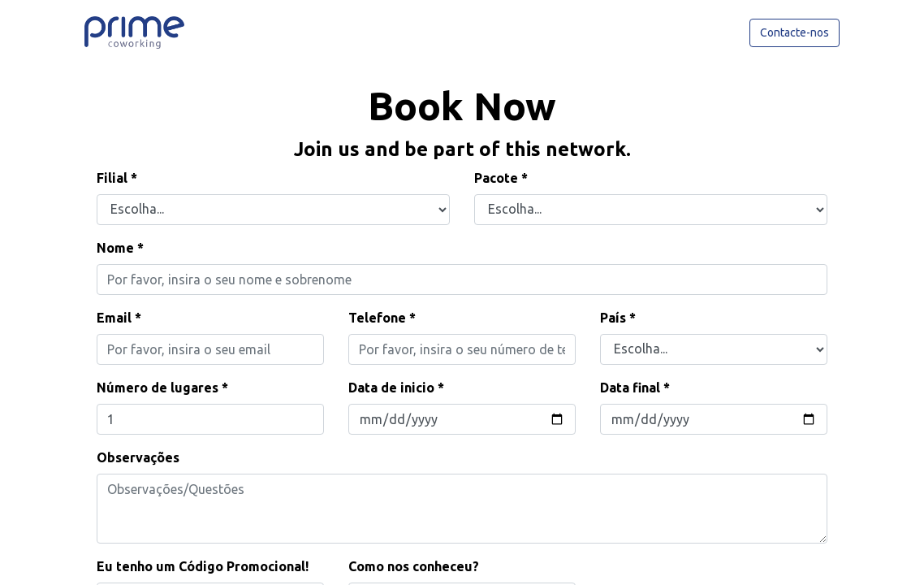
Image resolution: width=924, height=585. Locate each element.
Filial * (117, 178)
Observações (138, 457)
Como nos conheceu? (414, 566)
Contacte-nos (794, 32)
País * (618, 318)
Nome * (120, 248)
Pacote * (501, 178)
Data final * (635, 388)
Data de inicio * (396, 388)
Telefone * (382, 318)
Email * (119, 318)
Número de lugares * (162, 388)
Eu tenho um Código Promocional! (203, 566)
